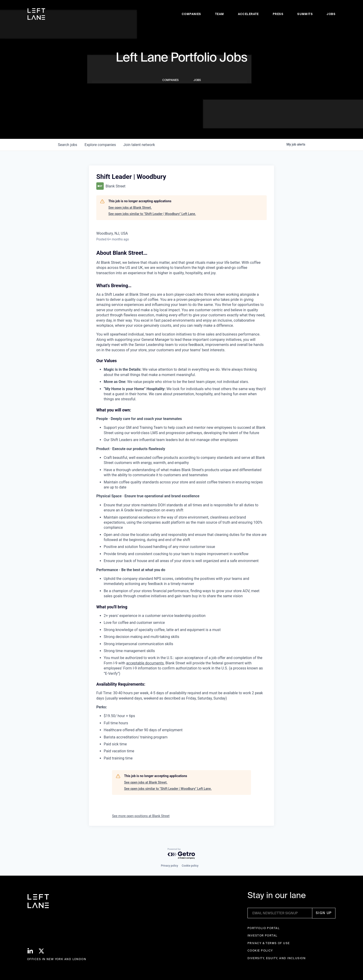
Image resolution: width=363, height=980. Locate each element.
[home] (36, 14)
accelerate (248, 14)
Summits (305, 14)
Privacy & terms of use (269, 943)
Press (278, 14)
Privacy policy (169, 866)
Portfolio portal (264, 928)
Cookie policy (190, 866)
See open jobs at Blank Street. (130, 208)
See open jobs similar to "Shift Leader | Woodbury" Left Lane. (152, 214)
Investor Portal (263, 935)
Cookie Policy (260, 950)
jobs (67, 145)
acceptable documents (145, 663)
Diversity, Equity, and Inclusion (277, 958)
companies (100, 145)
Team (220, 14)
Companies (191, 14)
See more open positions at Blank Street (141, 816)
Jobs (331, 14)
